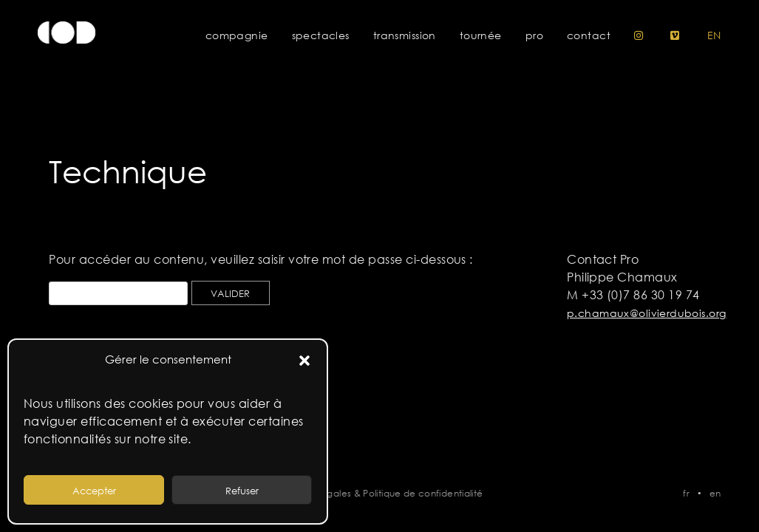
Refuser (242, 491)
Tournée (481, 35)
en (714, 35)
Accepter (94, 491)
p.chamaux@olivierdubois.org (646, 313)
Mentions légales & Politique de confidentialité (380, 493)
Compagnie (237, 35)
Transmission (405, 35)
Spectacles (321, 35)
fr (686, 493)
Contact (589, 35)
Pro (534, 35)
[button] (304, 360)
